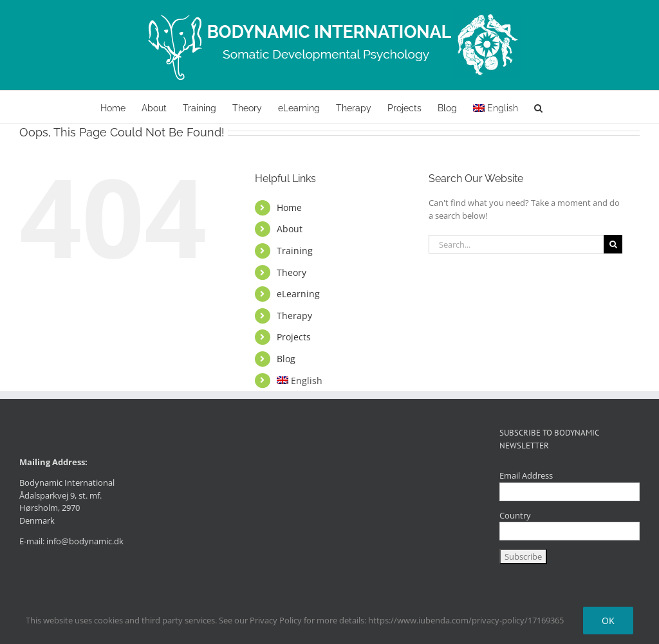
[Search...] (516, 244)
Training (295, 251)
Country (515, 515)
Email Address (526, 475)
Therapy (294, 316)
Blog (286, 359)
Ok (608, 621)
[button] (538, 107)
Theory (292, 272)
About (290, 229)
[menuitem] (496, 107)
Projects (294, 337)
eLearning (298, 294)
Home (289, 207)
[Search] (613, 244)
